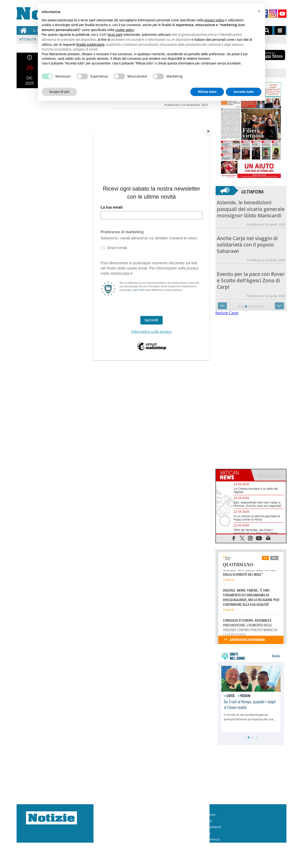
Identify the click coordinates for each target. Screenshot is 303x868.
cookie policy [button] (125, 30)
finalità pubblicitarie (90, 45)
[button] (259, 11)
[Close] (208, 131)
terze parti (115, 35)
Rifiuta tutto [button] (207, 92)
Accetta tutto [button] (244, 92)
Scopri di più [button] (59, 92)
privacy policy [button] (214, 20)
